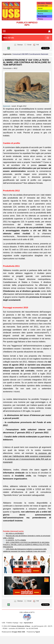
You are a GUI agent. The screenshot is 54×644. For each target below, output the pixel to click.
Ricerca (40, 14)
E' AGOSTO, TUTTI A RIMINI (16, 540)
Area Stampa (42, 16)
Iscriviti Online (43, 11)
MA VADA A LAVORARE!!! (15, 533)
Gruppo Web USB (18, 632)
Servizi (40, 8)
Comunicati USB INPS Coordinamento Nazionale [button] (30, 54)
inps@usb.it (28, 623)
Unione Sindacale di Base (21, 626)
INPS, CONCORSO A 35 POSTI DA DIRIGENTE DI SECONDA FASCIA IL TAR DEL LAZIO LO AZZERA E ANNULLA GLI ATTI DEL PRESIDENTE (26, 545)
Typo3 (38, 632)
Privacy (40, 19)
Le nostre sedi (43, 6)
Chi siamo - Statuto (44, 3)
